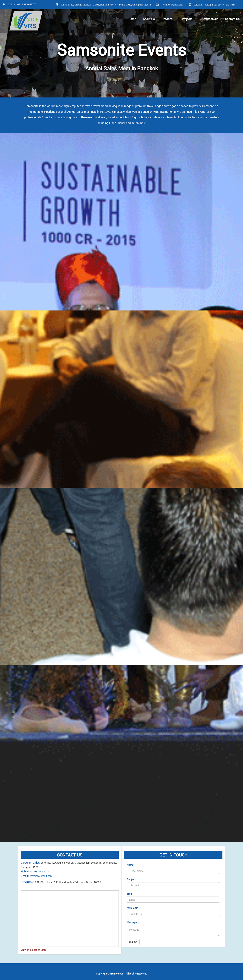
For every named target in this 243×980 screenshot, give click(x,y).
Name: (130, 865)
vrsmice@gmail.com (172, 5)
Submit (133, 942)
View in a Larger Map (33, 950)
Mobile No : (133, 908)
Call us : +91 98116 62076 (21, 4)
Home (132, 19)
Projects (188, 19)
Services (168, 19)
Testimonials (210, 19)
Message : (132, 922)
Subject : (132, 879)
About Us (149, 19)
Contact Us (232, 19)
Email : (131, 894)
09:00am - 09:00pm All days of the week (214, 5)
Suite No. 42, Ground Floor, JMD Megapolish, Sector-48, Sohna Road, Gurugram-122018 (105, 5)
